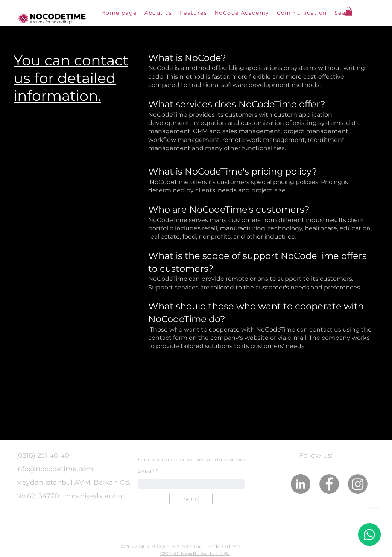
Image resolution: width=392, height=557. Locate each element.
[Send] (191, 499)
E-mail (146, 471)
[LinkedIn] (301, 484)
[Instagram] (358, 484)
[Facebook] (329, 484)
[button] (349, 11)
